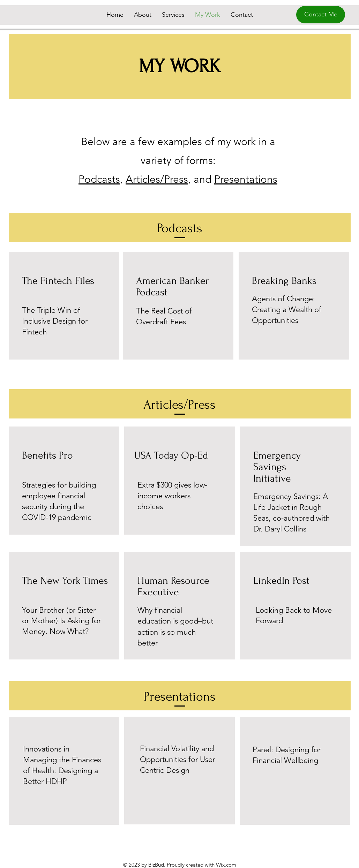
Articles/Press (157, 179)
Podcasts (99, 179)
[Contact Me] (321, 15)
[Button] (295, 771)
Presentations (246, 179)
